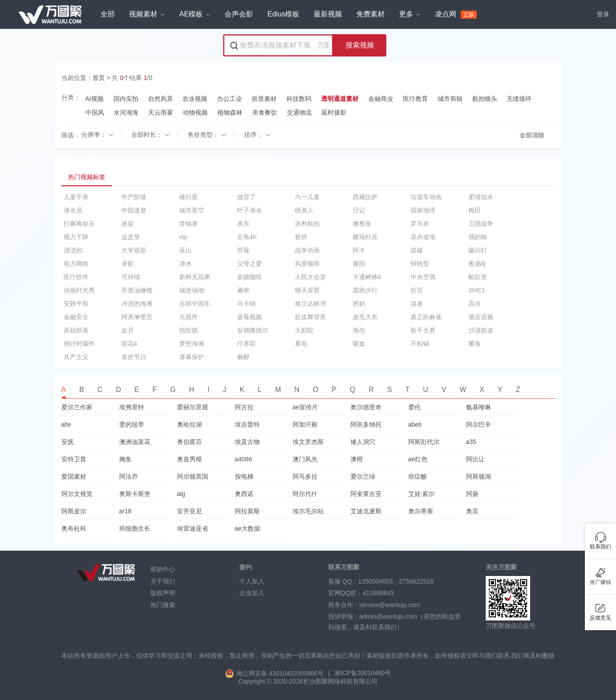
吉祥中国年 (195, 304)
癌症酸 (418, 476)
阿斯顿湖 (479, 476)
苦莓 (243, 250)
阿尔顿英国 (193, 476)
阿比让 (475, 459)
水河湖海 (126, 112)
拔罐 (417, 250)
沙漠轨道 (481, 330)
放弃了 (246, 197)
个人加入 (252, 581)
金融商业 (381, 99)
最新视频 (328, 14)
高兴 (475, 304)
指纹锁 (189, 330)
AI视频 (95, 99)
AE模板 (195, 14)
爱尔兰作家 (77, 407)
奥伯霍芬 (189, 442)
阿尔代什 (305, 494)
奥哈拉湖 (189, 424)
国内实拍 (126, 99)
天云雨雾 (161, 112)
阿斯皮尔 (74, 511)
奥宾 (472, 511)
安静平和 (76, 304)
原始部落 (76, 330)
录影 (128, 264)
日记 (359, 210)
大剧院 (304, 330)
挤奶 (359, 304)
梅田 (475, 210)
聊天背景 (307, 290)
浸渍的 (73, 250)
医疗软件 (76, 277)
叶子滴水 (250, 210)
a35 (471, 442)
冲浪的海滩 (137, 304)
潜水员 (73, 210)
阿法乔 (129, 476)
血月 (128, 330)
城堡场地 (192, 290)
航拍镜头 (485, 99)
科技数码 (299, 99)
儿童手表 (76, 197)
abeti (415, 424)
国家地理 (423, 210)
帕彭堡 (478, 277)
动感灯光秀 (79, 290)
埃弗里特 (132, 407)
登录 (603, 14)
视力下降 (76, 237)
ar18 (125, 511)
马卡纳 (246, 304)
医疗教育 (415, 99)
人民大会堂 (310, 277)
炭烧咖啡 (250, 277)
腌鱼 (125, 459)
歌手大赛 (423, 330)
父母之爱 (250, 264)
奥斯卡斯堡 (135, 494)
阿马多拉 (305, 476)
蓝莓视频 (250, 317)
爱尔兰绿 (363, 476)
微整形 (362, 224)
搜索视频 (360, 45)
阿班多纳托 (366, 424)
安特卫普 (74, 459)
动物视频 (195, 112)
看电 (301, 344)
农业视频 (195, 99)
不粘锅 (420, 344)
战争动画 (307, 250)
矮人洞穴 (363, 442)
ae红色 (418, 459)
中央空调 (423, 277)
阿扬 (472, 494)
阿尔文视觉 (77, 494)
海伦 (359, 330)
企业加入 (252, 593)
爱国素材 (74, 476)
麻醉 (243, 357)
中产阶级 (134, 197)
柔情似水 (481, 197)
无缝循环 (519, 99)
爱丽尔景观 (193, 407)
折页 (417, 290)
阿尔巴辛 (479, 424)
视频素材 (147, 14)
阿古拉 (244, 407)
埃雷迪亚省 (193, 528)
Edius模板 (283, 14)
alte (66, 424)
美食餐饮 (265, 112)
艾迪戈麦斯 (366, 511)
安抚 (68, 442)
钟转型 (420, 264)
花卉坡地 (423, 237)
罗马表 (420, 224)
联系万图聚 (344, 567)
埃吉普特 (247, 424)
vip (183, 237)
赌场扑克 (365, 237)
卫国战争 (481, 224)
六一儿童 (307, 197)
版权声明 (163, 593)
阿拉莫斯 (247, 511)
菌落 (475, 344)
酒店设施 (481, 317)
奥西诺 (244, 494)
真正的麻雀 (426, 317)
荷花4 (129, 344)
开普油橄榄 (137, 290)
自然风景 (161, 99)
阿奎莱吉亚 (366, 494)
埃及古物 (247, 442)
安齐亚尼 (189, 511)
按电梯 (244, 476)
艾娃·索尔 (422, 494)
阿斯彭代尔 (424, 442)
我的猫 (478, 237)
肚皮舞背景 (310, 317)
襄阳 (359, 264)
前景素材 (264, 99)
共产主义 (76, 357)
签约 (246, 567)
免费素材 (370, 14)
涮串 (243, 290)
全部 (108, 14)
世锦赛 (189, 224)
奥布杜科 (74, 528)
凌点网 (456, 14)
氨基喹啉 (479, 407)
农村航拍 (307, 224)
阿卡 (359, 250)
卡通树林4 (367, 277)
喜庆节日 (134, 357)
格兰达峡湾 (310, 304)
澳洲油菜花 (135, 442)
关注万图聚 (501, 567)
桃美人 (304, 210)
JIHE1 (477, 290)
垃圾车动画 (426, 197)
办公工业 (229, 99)
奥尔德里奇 (366, 407)
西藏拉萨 (365, 197)
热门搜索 (163, 605)
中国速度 (134, 210)
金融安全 (76, 317)
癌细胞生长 (135, 528)
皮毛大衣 (365, 317)
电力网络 (76, 264)
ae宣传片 (306, 407)
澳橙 (357, 459)
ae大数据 (248, 528)
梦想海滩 (192, 344)
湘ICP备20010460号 (362, 673)
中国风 (95, 112)
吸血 (359, 344)
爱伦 (415, 407)
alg (181, 494)
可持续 (131, 277)
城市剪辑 (450, 99)
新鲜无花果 (195, 277)
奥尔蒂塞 (421, 511)
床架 (128, 224)
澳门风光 (305, 459)
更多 (409, 14)
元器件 (189, 317)
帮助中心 (163, 569)
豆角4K (247, 237)
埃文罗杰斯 (308, 442)
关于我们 (163, 581)
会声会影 (239, 14)
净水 (185, 264)
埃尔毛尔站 (308, 511)
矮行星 (189, 197)
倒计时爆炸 (79, 344)
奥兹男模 (189, 459)
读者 (417, 304)
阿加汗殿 (305, 424)
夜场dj (477, 264)
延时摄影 (334, 112)
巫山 (185, 250)
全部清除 (532, 135)
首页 (99, 78)
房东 (243, 224)
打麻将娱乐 (79, 224)
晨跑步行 (365, 290)
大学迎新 (134, 250)
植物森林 (230, 112)
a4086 (244, 459)
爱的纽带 (132, 424)
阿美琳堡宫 (137, 317)
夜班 (301, 237)
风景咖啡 (307, 264)
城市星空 (192, 210)
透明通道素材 (340, 99)
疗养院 (246, 344)
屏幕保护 (192, 357)
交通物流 (299, 112)
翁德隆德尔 (253, 330)
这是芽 (131, 237)
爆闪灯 (478, 250)
